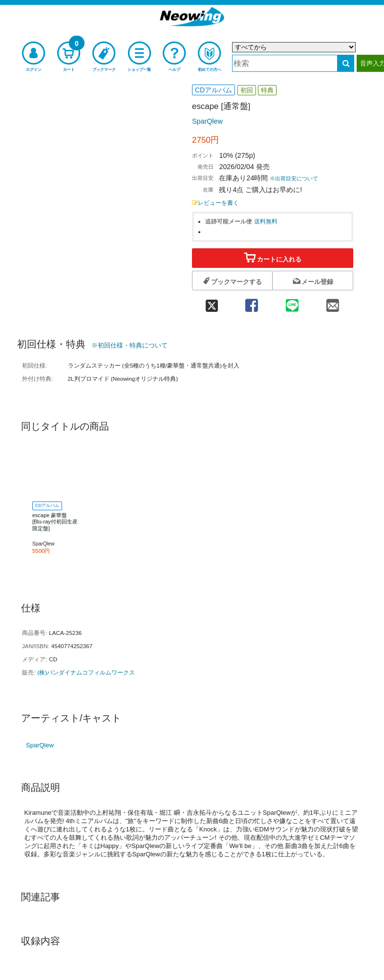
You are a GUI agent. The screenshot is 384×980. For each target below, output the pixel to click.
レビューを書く (215, 203)
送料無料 (266, 221)
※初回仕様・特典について (129, 345)
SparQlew (207, 121)
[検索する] (346, 63)
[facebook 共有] (251, 302)
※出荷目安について (294, 178)
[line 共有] (292, 302)
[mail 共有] (333, 302)
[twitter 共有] (212, 302)
